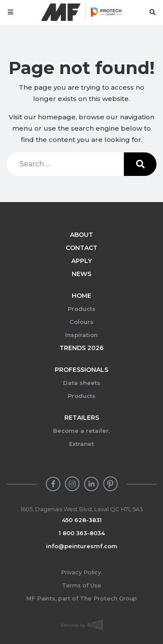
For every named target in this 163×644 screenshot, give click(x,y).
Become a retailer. (81, 431)
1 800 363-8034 (82, 533)
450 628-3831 (82, 520)
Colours (81, 322)
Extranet (81, 444)
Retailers (82, 418)
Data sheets (82, 383)
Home (81, 296)
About (81, 235)
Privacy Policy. (81, 572)
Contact (81, 248)
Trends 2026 (81, 348)
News (81, 274)
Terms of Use (82, 585)
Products (82, 309)
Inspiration (81, 335)
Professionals (81, 370)
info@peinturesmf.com (82, 546)
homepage (57, 117)
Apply (81, 261)
